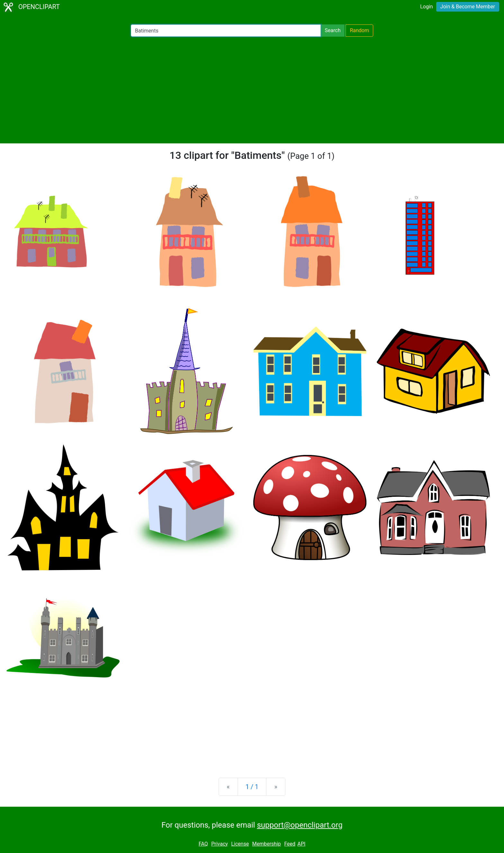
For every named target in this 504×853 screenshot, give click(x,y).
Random (359, 30)
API (301, 844)
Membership (266, 844)
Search (333, 30)
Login (426, 7)
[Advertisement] (252, 90)
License (240, 844)
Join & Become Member (468, 7)
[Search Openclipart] (226, 31)
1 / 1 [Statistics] (252, 787)
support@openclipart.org (300, 825)
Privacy (220, 844)
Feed (290, 844)
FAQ (203, 844)
